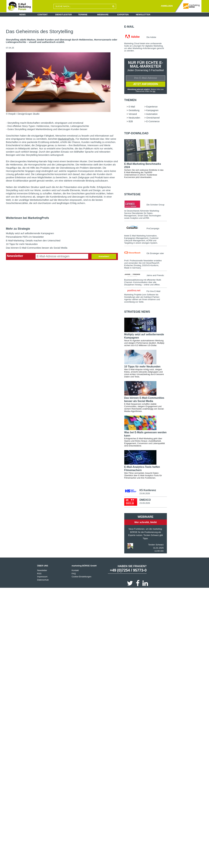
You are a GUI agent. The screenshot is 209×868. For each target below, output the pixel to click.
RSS (39, 574)
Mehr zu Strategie (18, 229)
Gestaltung (134, 110)
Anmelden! (104, 256)
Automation (152, 114)
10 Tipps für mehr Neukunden (22, 244)
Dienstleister (64, 15)
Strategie (132, 194)
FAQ (74, 574)
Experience (152, 107)
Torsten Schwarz (156, 545)
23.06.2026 (145, 494)
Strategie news (137, 312)
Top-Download (136, 133)
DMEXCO (145, 500)
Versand (133, 114)
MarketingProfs (66, 139)
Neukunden (134, 118)
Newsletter (143, 15)
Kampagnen (152, 110)
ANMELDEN (167, 6)
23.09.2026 (145, 503)
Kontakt (75, 571)
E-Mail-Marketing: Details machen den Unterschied (33, 240)
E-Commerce (153, 122)
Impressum (42, 577)
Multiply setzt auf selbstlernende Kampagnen (30, 233)
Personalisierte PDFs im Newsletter (25, 237)
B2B (131, 122)
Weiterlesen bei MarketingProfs (27, 218)
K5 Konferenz (148, 490)
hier (154, 91)
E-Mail (129, 27)
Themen (130, 100)
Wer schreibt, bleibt (146, 522)
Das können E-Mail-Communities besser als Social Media (37, 248)
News (22, 15)
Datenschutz (43, 580)
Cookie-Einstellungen (81, 577)
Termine (83, 15)
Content (43, 15)
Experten (123, 15)
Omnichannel (153, 118)
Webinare (103, 15)
